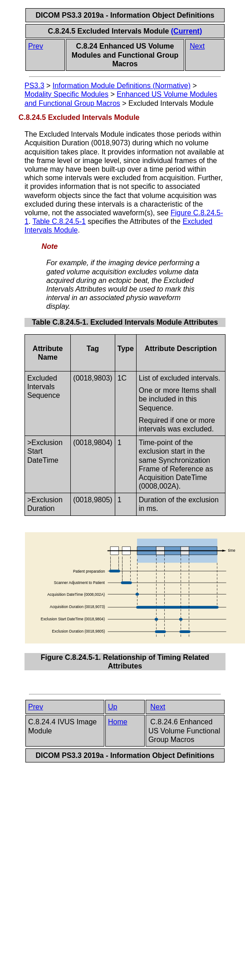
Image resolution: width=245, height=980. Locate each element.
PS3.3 (34, 86)
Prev (36, 46)
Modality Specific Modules (66, 94)
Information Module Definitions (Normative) (122, 86)
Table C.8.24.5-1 (59, 221)
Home (118, 722)
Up (113, 707)
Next (197, 46)
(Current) (186, 31)
